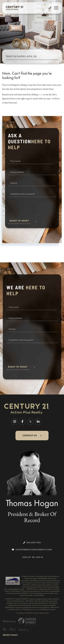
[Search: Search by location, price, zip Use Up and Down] (32, 56)
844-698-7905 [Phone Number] (32, 543)
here (40, 94)
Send (19, 222)
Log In (39, 557)
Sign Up (27, 557)
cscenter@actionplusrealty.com (32, 550)
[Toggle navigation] (56, 8)
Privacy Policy (10, 635)
